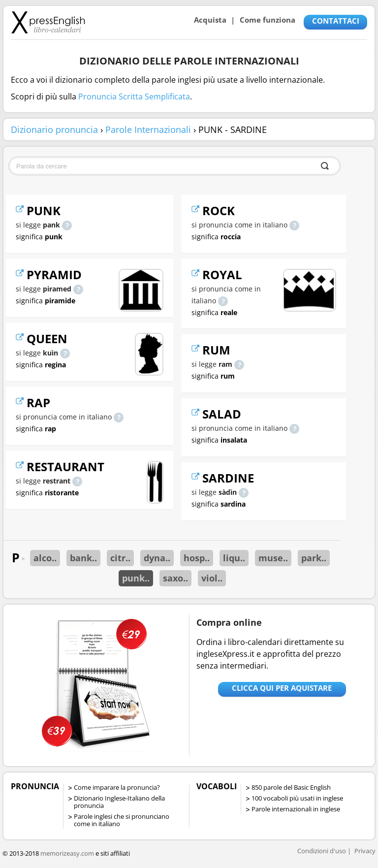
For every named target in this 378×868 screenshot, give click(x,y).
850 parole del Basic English (291, 787)
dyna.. (157, 558)
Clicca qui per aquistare (282, 688)
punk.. (136, 578)
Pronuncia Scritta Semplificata (134, 96)
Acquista (210, 20)
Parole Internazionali (148, 129)
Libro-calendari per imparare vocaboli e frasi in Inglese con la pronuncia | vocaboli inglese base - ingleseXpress (48, 22)
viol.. (212, 578)
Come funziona (268, 20)
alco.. (45, 558)
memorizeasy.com (67, 853)
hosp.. (197, 558)
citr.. (120, 558)
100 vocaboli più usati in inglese (297, 798)
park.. (314, 558)
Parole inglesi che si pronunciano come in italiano (122, 820)
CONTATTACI (336, 21)
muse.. (273, 558)
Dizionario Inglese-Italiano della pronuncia (119, 802)
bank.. (83, 558)
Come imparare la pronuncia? (117, 787)
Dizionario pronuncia (54, 129)
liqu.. (234, 558)
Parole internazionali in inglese (296, 809)
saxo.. (175, 578)
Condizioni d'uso (322, 851)
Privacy (365, 851)
